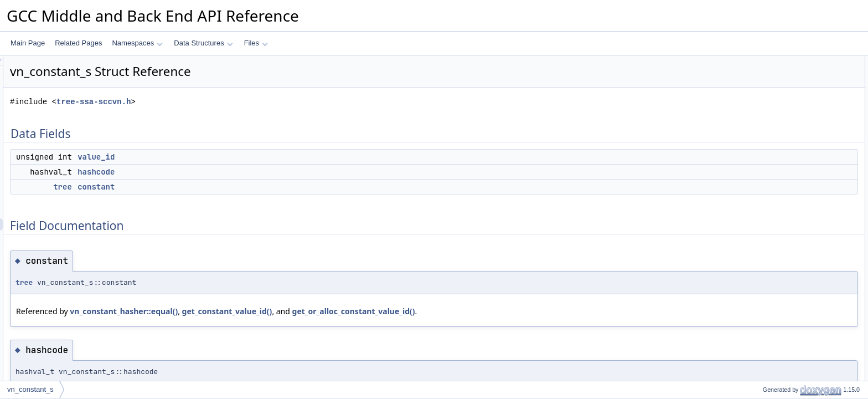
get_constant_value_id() (366, 311)
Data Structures (203, 43)
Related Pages (78, 43)
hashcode (234, 172)
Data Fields (761, 62)
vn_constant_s (30, 389)
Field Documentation (775, 110)
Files (256, 43)
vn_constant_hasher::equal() (262, 311)
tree (201, 187)
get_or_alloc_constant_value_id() (492, 311)
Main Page (28, 43)
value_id (234, 157)
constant (234, 187)
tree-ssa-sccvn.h (232, 102)
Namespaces (137, 43)
